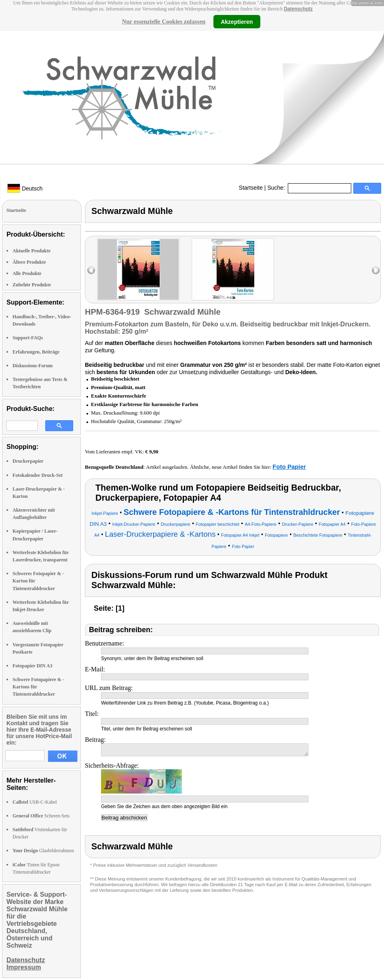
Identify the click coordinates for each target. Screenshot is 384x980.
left (91, 270)
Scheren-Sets (41, 816)
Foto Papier (289, 467)
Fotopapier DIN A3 (32, 666)
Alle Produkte (27, 273)
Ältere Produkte (29, 262)
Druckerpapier (28, 461)
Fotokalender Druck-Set (38, 475)
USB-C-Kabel (35, 802)
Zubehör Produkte (32, 285)
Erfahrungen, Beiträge (36, 352)
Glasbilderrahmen (43, 851)
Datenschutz (298, 9)
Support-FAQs (28, 338)
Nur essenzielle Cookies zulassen (164, 21)
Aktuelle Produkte (32, 251)
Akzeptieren (237, 21)
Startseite (251, 188)
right (376, 270)
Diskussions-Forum (33, 366)
